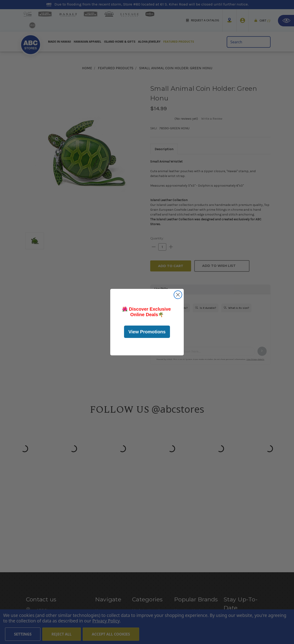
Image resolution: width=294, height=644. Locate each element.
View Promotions (147, 332)
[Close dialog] (178, 295)
